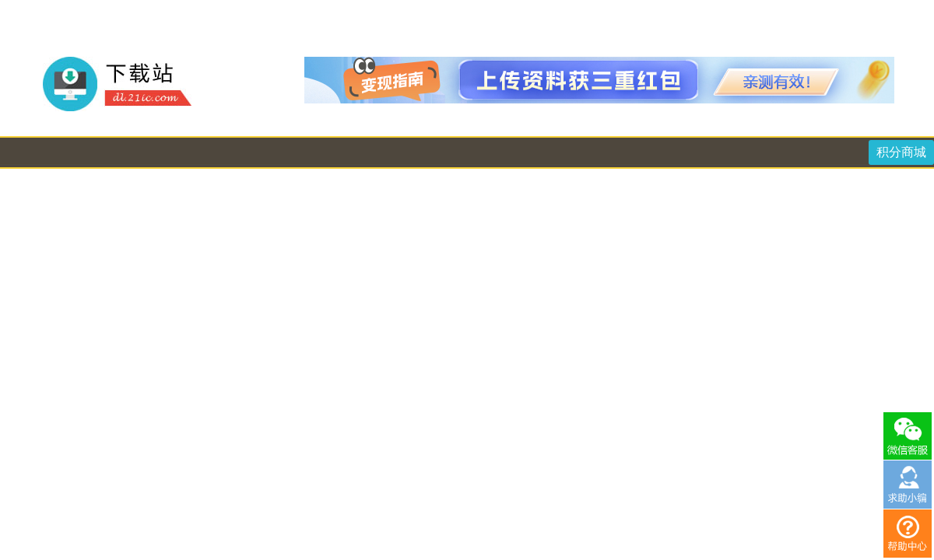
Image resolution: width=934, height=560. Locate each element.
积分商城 (901, 152)
